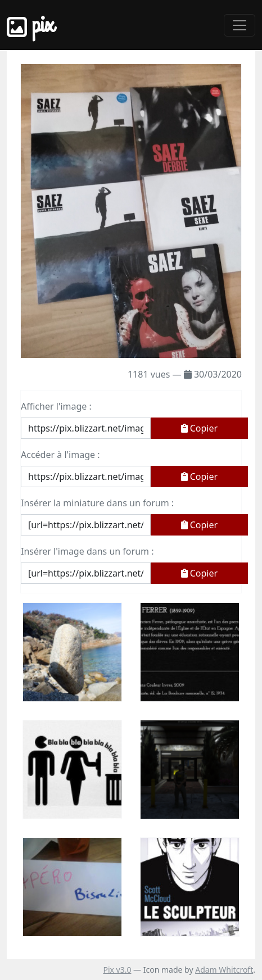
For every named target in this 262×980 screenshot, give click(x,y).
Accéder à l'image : (60, 455)
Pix (30, 25)
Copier (200, 428)
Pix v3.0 (117, 970)
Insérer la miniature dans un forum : (97, 503)
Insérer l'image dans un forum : (87, 551)
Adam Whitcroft (224, 970)
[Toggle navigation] (240, 25)
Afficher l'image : (56, 406)
